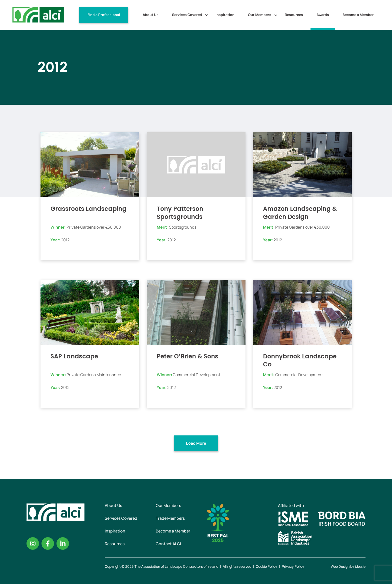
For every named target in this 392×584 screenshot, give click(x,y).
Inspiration (225, 15)
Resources (294, 15)
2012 (65, 240)
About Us (151, 15)
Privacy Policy (293, 566)
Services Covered (187, 15)
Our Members (260, 15)
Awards (323, 15)
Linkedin (63, 543)
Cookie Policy (266, 566)
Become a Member (358, 15)
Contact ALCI (168, 544)
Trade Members (170, 518)
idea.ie (360, 566)
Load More (196, 443)
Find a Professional (104, 15)
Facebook (48, 543)
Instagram (33, 543)
